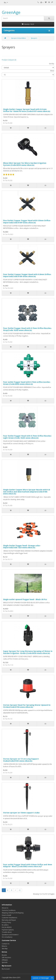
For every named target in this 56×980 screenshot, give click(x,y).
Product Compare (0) (9, 60)
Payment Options (8, 930)
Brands (4, 955)
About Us (5, 908)
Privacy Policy (6, 922)
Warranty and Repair (9, 920)
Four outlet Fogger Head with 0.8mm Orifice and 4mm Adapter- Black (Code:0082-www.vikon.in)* (28, 865)
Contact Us (6, 944)
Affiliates (5, 960)
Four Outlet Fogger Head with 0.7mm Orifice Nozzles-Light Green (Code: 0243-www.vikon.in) (27, 437)
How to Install (6, 915)
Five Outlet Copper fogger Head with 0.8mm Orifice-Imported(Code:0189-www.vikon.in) (27, 221)
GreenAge (11, 12)
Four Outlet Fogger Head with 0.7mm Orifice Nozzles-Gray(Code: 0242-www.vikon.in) (27, 329)
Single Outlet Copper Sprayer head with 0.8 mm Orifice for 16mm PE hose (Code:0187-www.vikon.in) (27, 110)
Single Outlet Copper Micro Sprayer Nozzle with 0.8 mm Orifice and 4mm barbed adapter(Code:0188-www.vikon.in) (27, 492)
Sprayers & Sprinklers (18, 38)
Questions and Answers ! (10, 935)
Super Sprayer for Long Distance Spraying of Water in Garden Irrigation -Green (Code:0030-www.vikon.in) (28, 652)
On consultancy (7, 937)
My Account (6, 969)
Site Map (5, 949)
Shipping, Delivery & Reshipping (13, 913)
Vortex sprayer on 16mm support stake (21, 813)
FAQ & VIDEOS (7, 927)
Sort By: (52, 64)
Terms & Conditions (9, 910)
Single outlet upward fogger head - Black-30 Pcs (25, 599)
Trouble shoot (7, 932)
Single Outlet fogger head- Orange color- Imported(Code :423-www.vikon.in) (22, 546)
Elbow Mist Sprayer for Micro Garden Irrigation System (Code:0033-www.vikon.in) (25, 164)
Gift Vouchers (6, 958)
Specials (5, 962)
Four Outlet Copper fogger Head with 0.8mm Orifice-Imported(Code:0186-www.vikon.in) (27, 275)
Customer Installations (9, 918)
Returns (4, 946)
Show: (52, 71)
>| (20, 890)
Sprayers (34, 38)
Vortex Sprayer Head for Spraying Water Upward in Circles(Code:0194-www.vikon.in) (27, 706)
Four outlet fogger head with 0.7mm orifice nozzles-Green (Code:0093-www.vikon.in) (27, 383)
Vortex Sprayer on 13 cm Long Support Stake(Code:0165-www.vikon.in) (21, 760)
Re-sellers (5, 925)
